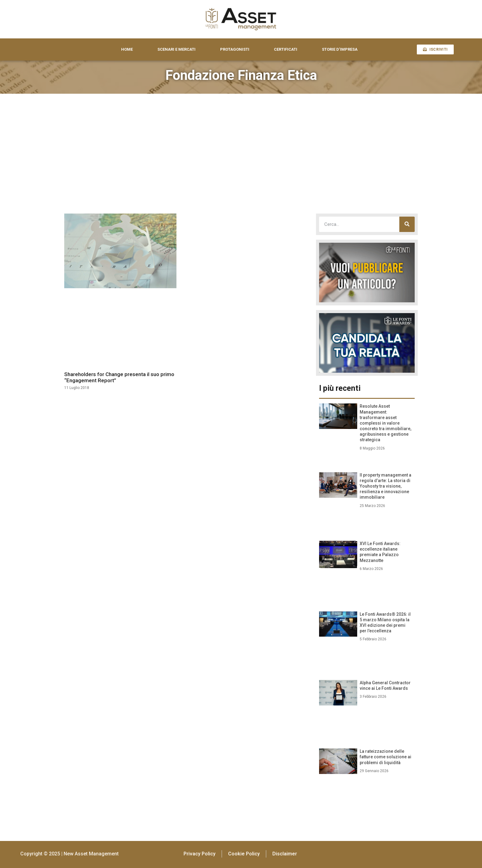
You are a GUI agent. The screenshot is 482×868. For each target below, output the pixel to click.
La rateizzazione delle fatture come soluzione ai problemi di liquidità (385, 757)
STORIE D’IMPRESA (340, 49)
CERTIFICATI (286, 49)
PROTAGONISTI (235, 49)
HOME (127, 49)
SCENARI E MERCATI (176, 49)
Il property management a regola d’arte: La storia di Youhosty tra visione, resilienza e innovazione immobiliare (385, 486)
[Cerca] (407, 224)
